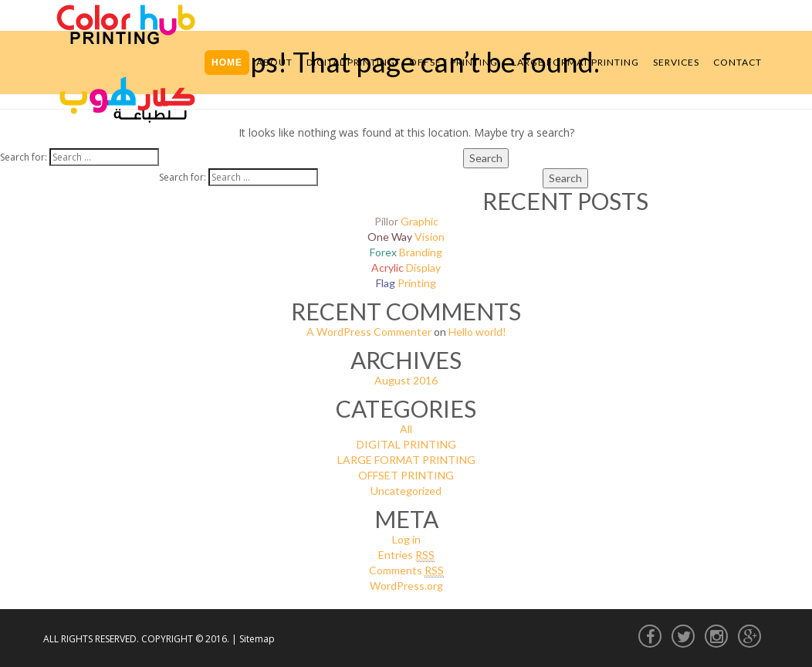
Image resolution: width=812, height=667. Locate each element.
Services (676, 62)
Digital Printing (351, 62)
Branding (406, 252)
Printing (406, 283)
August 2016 (406, 380)
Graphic (406, 221)
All (406, 429)
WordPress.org (406, 586)
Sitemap (257, 639)
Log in (406, 539)
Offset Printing (453, 62)
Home (227, 63)
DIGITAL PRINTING (406, 444)
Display (406, 267)
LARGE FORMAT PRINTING (406, 460)
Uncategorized (406, 491)
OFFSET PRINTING (406, 475)
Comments (406, 571)
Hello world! (477, 332)
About (274, 62)
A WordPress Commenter (369, 332)
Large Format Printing (575, 62)
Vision (406, 237)
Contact (738, 62)
